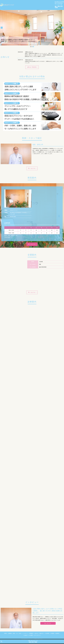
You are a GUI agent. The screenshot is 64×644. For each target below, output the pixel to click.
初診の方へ (31, 4)
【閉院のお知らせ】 (29, 50)
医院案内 (17, 4)
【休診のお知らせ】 (29, 58)
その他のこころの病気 (27, 6)
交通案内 (23, 2)
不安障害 (45, 4)
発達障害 (17, 6)
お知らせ (24, 4)
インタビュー (42, 2)
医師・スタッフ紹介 (32, 2)
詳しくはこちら (32, 166)
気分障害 (39, 4)
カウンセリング (38, 6)
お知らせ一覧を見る (32, 65)
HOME (17, 2)
